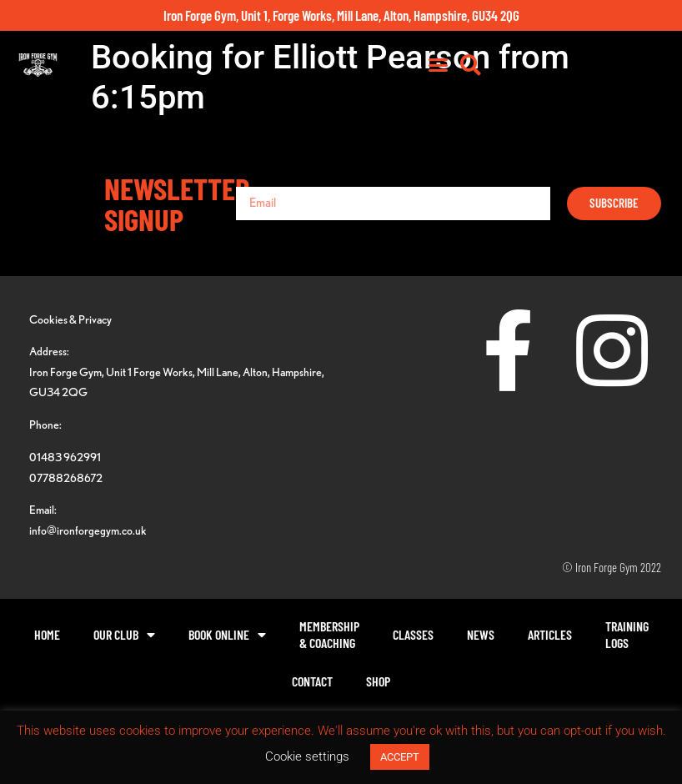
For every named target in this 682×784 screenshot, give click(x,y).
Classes (413, 634)
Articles (550, 634)
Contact (312, 681)
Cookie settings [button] (307, 756)
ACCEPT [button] (400, 757)
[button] (618, 73)
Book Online (227, 635)
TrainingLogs (627, 634)
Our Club (124, 635)
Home (47, 634)
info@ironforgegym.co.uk (88, 530)
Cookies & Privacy (70, 319)
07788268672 (66, 477)
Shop (378, 681)
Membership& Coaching (329, 634)
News (481, 634)
